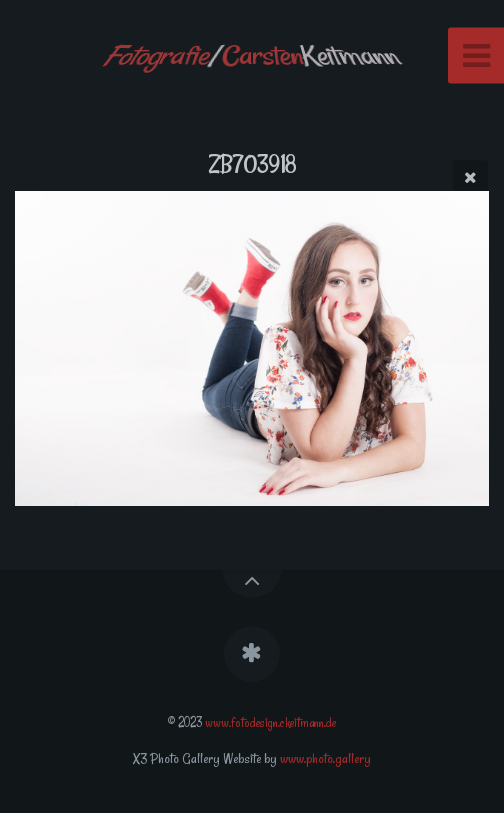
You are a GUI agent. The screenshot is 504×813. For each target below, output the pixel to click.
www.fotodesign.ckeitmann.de (270, 722)
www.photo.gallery (325, 758)
